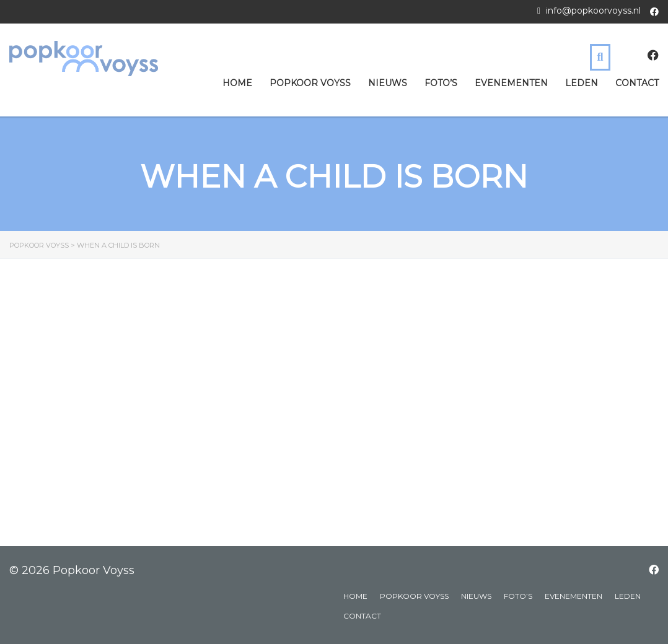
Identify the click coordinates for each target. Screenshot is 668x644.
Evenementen (511, 83)
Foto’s (441, 83)
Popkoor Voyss (310, 83)
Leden (582, 83)
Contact (637, 83)
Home (237, 83)
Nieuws (388, 83)
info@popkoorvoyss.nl (593, 11)
